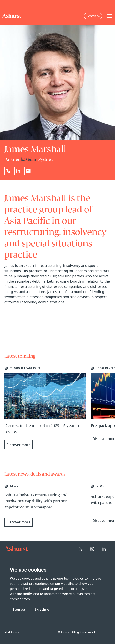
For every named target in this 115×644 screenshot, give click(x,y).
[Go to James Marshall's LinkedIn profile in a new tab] (18, 171)
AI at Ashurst (12, 632)
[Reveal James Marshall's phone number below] (8, 171)
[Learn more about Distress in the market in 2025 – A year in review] (45, 408)
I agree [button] (19, 609)
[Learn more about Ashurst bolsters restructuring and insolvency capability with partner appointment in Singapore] (45, 506)
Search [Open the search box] (93, 16)
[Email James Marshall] (28, 171)
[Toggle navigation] (109, 16)
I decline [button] (42, 609)
